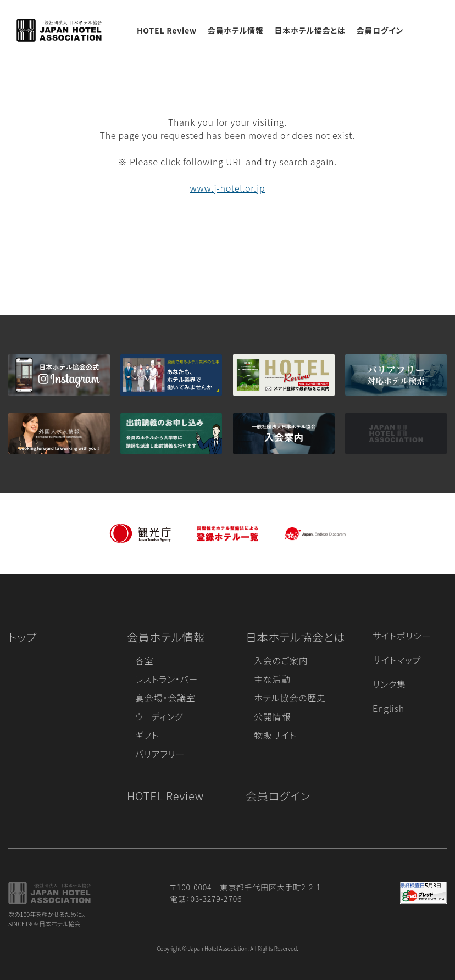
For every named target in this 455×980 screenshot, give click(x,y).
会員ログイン (380, 30)
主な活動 (272, 679)
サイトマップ (397, 660)
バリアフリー (160, 754)
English (389, 708)
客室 (145, 660)
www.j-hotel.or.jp (227, 188)
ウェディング (159, 716)
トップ (23, 637)
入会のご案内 (281, 660)
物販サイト (275, 735)
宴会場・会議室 (165, 698)
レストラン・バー (167, 679)
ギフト (147, 735)
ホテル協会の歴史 (290, 698)
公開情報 (272, 716)
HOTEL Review (167, 30)
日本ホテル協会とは (310, 30)
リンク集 (389, 684)
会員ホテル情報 (236, 30)
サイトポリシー (402, 636)
